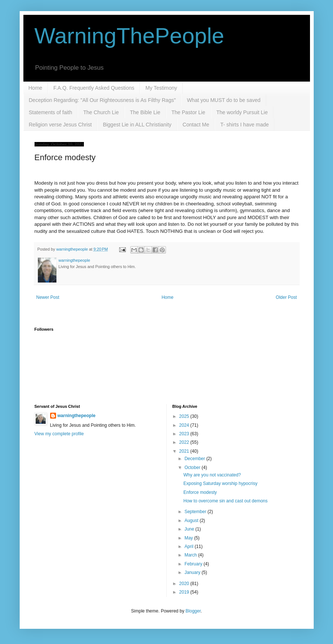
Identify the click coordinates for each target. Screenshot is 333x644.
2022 (185, 442)
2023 (185, 434)
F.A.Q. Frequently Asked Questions (94, 88)
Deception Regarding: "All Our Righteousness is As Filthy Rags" (102, 100)
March (191, 555)
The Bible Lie (145, 112)
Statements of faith (51, 112)
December (195, 459)
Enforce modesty (200, 492)
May (189, 538)
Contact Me (196, 125)
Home (35, 88)
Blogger (193, 611)
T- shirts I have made (244, 125)
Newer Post (48, 297)
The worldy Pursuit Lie (242, 112)
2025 (185, 416)
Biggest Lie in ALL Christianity (137, 125)
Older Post (286, 297)
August (192, 521)
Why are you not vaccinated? (212, 475)
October (193, 468)
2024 (185, 425)
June (190, 529)
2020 (185, 584)
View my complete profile (59, 434)
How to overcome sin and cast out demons (226, 501)
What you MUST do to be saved (223, 100)
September (196, 512)
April (190, 546)
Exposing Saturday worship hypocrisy (220, 483)
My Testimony (161, 88)
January (193, 572)
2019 (185, 592)
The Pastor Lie (188, 112)
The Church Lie (101, 112)
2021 (185, 451)
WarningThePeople (129, 36)
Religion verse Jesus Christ (61, 125)
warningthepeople (77, 416)
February (194, 564)
